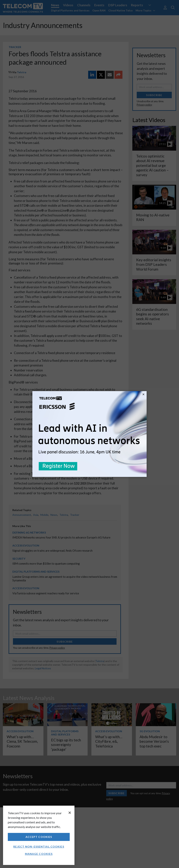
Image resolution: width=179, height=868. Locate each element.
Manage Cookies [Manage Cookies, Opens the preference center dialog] (39, 854)
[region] (39, 835)
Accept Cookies (39, 837)
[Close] (70, 813)
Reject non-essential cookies (39, 847)
